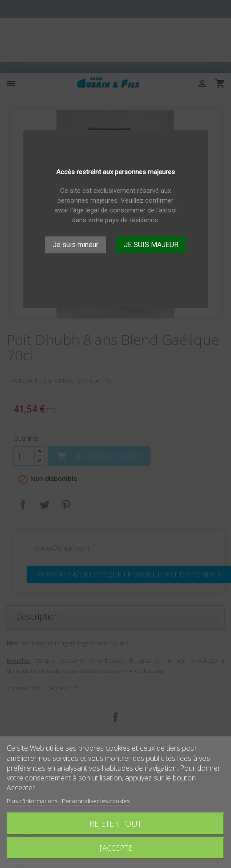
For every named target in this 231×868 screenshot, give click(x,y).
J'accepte (116, 848)
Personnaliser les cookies (96, 801)
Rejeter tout (115, 823)
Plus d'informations (33, 801)
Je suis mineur (75, 245)
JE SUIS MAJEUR (151, 245)
